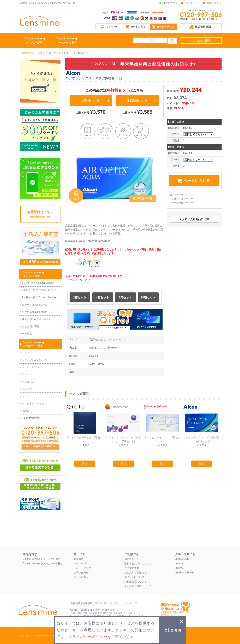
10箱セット (148, 297)
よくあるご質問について (138, 586)
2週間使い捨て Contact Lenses (39, 290)
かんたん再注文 (166, 27)
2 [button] (119, 214)
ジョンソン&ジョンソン (35, 360)
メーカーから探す (67, 40)
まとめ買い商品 (31, 326)
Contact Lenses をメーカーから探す (43, 563)
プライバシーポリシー (107, 603)
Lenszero (180, 563)
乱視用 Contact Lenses (35, 312)
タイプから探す (35, 40)
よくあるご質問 (201, 41)
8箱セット (91, 100)
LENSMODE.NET (185, 573)
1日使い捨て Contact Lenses (38, 283)
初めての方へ (170, 3)
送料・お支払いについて (138, 563)
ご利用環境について (135, 582)
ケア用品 (27, 334)
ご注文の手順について (181, 203)
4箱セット (103, 297)
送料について (176, 195)
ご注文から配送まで (135, 573)
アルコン (27, 374)
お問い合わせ (214, 3)
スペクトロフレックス (34, 403)
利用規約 (88, 603)
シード (26, 396)
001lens (179, 568)
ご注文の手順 (132, 568)
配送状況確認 (203, 27)
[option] (115, 178)
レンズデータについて (181, 199)
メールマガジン (82, 577)
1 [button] (109, 214)
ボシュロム (28, 382)
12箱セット (138, 100)
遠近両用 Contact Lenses (36, 319)
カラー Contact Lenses (35, 305)
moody (26, 411)
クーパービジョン (32, 367)
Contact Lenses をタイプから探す (42, 559)
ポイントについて (134, 577)
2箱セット (80, 297)
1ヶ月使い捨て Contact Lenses (39, 297)
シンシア (27, 389)
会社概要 (75, 603)
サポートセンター (83, 568)
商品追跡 (78, 559)
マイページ (112, 27)
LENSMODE (182, 559)
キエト (26, 353)
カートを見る (138, 27)
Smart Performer (31, 418)
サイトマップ (130, 603)
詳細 (85, 464)
